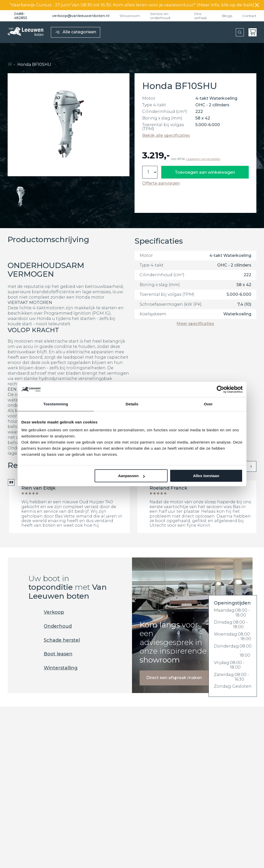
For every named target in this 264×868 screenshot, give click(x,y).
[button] (21, 197)
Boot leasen (50, 654)
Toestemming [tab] (56, 404)
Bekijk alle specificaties (166, 136)
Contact (249, 16)
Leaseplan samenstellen (203, 159)
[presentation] (251, 466)
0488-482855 (17, 16)
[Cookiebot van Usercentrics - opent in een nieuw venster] (220, 389)
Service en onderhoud (160, 16)
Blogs (227, 16)
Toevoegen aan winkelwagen (205, 172)
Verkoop (46, 612)
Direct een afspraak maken (174, 678)
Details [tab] (132, 404)
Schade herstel (54, 640)
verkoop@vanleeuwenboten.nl (77, 16)
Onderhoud (50, 626)
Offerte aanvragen (161, 183)
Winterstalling (53, 668)
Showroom (130, 16)
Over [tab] (208, 404)
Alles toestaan (206, 476)
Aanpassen (131, 476)
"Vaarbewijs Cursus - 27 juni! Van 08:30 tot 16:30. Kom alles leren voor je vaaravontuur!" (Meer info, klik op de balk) (132, 5)
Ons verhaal (200, 16)
